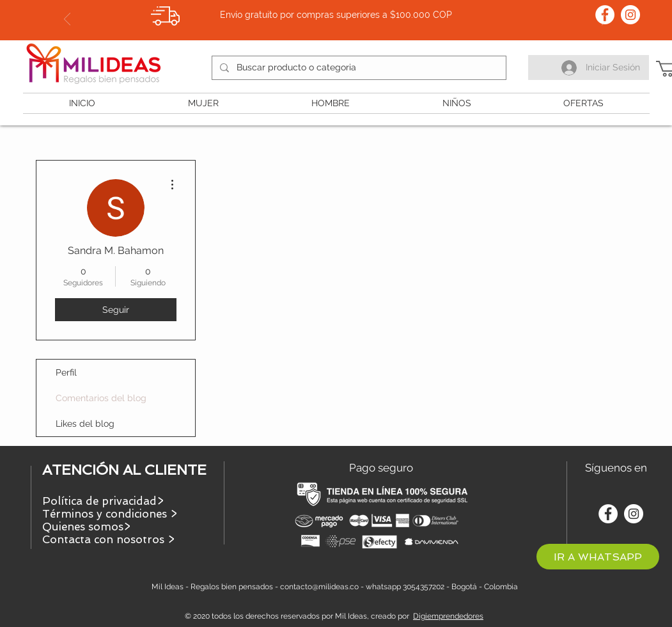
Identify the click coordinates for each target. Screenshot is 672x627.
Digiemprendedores (448, 616)
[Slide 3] (348, 8)
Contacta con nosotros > (108, 539)
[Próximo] (605, 20)
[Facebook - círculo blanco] (608, 514)
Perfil (66, 372)
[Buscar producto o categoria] (358, 68)
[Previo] (67, 20)
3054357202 (424, 587)
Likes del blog (85, 424)
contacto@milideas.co (319, 587)
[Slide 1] (325, 8)
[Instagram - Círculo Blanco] (630, 15)
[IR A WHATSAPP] (598, 557)
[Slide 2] (336, 8)
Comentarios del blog (101, 398)
